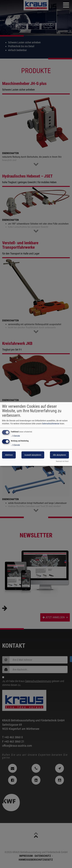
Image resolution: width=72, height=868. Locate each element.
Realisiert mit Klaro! (62, 461)
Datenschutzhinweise (51, 424)
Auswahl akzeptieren (33, 455)
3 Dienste (15, 436)
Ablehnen (9, 455)
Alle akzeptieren (59, 455)
